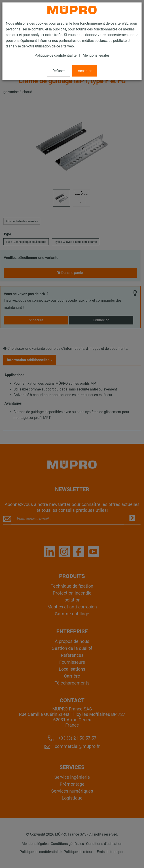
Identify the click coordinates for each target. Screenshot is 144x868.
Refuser (59, 71)
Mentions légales (96, 55)
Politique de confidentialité (56, 55)
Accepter (85, 71)
